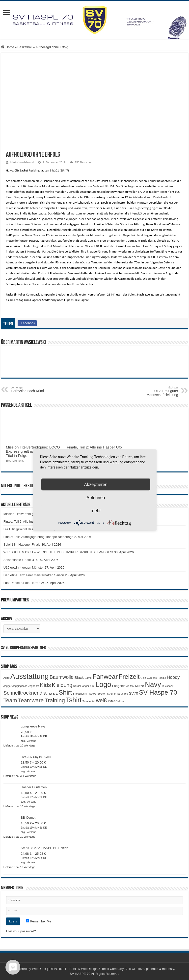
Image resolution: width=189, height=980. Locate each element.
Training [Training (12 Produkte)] (55, 700)
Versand (31, 741)
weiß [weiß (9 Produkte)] (101, 701)
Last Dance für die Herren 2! (24, 583)
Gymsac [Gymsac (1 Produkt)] (152, 678)
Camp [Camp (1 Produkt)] (88, 678)
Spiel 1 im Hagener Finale (22, 544)
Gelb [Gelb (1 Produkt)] (143, 678)
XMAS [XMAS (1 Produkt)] (112, 701)
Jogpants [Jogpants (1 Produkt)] (34, 686)
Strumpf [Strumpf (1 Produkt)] (112, 694)
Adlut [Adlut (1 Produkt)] (6, 678)
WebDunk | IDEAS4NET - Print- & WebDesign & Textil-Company (78, 969)
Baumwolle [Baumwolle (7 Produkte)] (62, 677)
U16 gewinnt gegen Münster (24, 567)
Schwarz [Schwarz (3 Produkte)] (51, 693)
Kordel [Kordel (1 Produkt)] (77, 686)
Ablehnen (96, 498)
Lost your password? (21, 931)
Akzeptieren (96, 484)
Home (8, 47)
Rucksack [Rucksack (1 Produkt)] (168, 686)
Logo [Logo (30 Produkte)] (103, 684)
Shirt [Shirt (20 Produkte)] (65, 692)
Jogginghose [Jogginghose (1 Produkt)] (20, 686)
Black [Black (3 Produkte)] (79, 677)
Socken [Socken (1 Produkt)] (102, 694)
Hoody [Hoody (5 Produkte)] (173, 677)
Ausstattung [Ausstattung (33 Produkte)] (30, 676)
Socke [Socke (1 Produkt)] (93, 694)
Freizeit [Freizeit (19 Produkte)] (129, 677)
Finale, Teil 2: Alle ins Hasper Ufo (94, 447)
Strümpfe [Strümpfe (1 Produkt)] (122, 694)
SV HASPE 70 (80, 974)
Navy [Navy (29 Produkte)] (153, 684)
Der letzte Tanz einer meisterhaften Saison (34, 575)
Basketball (25, 47)
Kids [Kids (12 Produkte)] (45, 685)
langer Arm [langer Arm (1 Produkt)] (88, 686)
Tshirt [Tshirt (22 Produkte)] (74, 700)
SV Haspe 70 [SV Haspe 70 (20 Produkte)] (158, 692)
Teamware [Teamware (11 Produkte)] (31, 700)
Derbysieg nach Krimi (36, 389)
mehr (96, 511)
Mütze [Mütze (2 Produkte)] (139, 686)
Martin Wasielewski (22, 162)
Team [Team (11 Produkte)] (10, 700)
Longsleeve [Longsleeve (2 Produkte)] (121, 686)
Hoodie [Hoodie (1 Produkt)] (162, 678)
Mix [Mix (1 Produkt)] (132, 686)
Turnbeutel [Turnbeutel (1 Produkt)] (89, 701)
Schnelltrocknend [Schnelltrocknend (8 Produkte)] (23, 693)
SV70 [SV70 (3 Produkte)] (133, 693)
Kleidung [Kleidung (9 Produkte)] (62, 685)
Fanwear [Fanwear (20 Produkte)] (105, 677)
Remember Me (39, 921)
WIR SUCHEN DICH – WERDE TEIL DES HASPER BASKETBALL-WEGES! (58, 552)
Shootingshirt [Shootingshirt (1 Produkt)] (81, 694)
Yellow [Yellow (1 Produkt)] (120, 701)
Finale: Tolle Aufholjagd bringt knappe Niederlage (38, 537)
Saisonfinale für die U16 (21, 560)
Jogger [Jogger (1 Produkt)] (8, 686)
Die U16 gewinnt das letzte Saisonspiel (31, 529)
